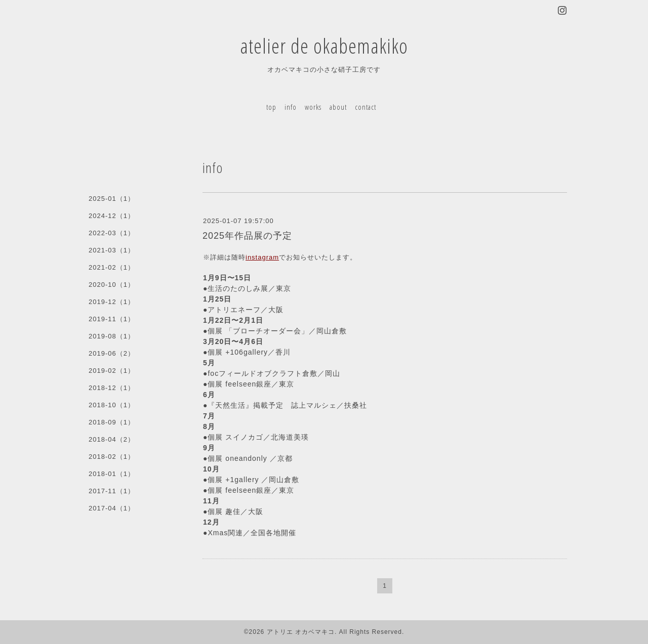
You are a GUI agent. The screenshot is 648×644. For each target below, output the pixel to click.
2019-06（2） (112, 353)
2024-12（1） (112, 216)
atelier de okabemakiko (324, 46)
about (338, 107)
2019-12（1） (112, 302)
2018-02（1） (112, 457)
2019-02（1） (112, 371)
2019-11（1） (112, 319)
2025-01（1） (112, 199)
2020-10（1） (112, 285)
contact (366, 107)
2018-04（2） (112, 439)
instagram (262, 257)
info (291, 107)
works (313, 107)
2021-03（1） (112, 250)
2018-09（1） (112, 422)
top (271, 107)
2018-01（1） (112, 474)
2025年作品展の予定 (247, 236)
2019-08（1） (112, 336)
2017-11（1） (112, 491)
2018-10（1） (112, 405)
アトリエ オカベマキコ (301, 632)
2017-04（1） (112, 508)
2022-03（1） (112, 233)
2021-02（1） (112, 267)
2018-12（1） (112, 388)
